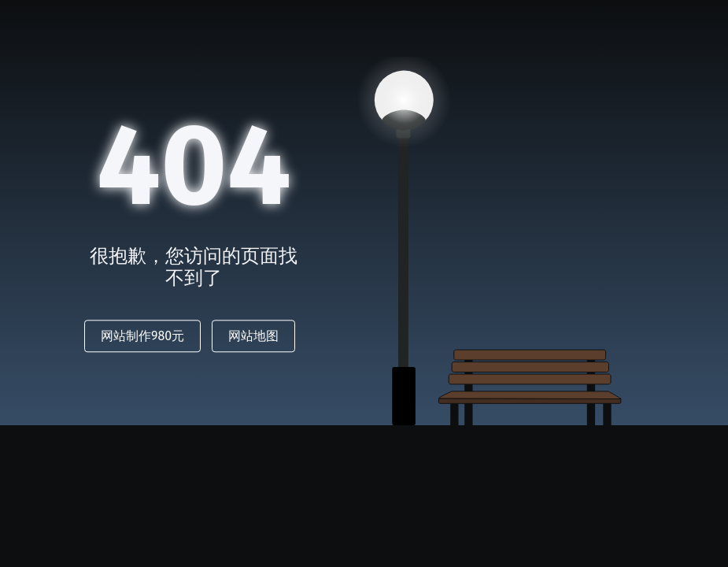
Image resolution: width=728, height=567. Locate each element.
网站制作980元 (142, 337)
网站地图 (253, 337)
